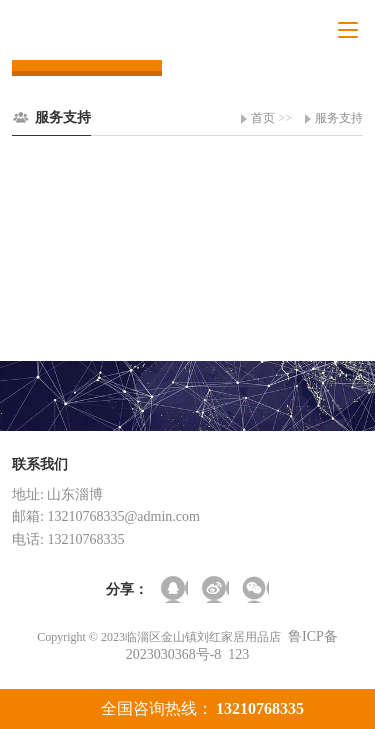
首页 (263, 118)
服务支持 (339, 118)
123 (238, 654)
